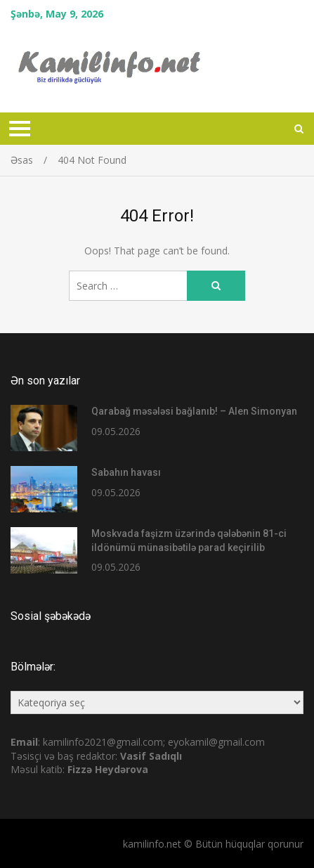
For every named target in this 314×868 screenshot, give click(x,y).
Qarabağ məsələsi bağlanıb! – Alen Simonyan (194, 411)
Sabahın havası (126, 472)
